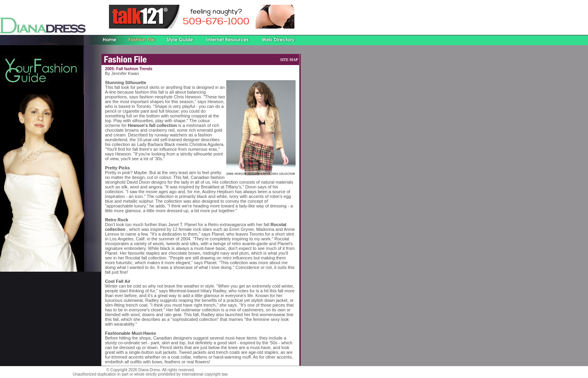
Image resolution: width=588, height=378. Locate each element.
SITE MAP (289, 60)
